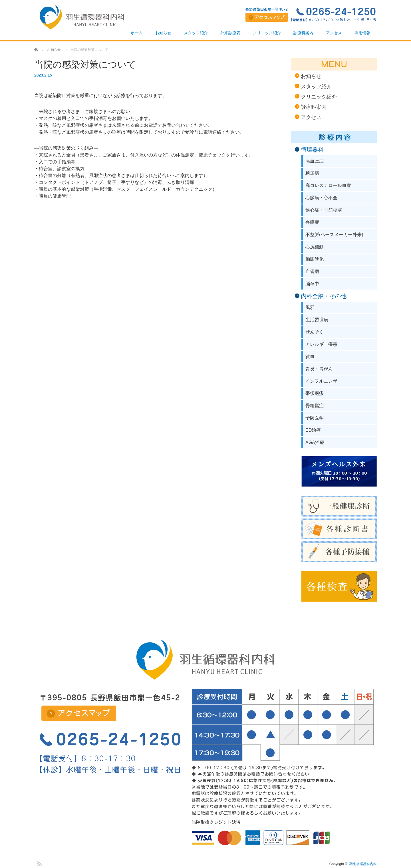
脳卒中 (312, 284)
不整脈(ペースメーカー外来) (334, 235)
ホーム (137, 33)
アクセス (334, 33)
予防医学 (315, 418)
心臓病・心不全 (321, 198)
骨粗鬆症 (315, 406)
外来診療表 (230, 33)
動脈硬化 (315, 259)
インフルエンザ (321, 381)
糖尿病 (312, 173)
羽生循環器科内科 (363, 864)
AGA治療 (315, 442)
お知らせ (163, 33)
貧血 (310, 356)
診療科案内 (303, 33)
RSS (39, 863)
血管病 (312, 271)
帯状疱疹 (315, 393)
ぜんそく (315, 332)
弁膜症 (312, 222)
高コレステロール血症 (328, 185)
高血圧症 (315, 161)
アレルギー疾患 (321, 344)
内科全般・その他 (324, 296)
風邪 (310, 307)
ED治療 (313, 430)
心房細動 (315, 247)
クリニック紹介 (267, 33)
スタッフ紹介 (196, 33)
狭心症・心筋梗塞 (324, 210)
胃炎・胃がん (319, 369)
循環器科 (312, 150)
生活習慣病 (317, 320)
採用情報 (362, 33)
